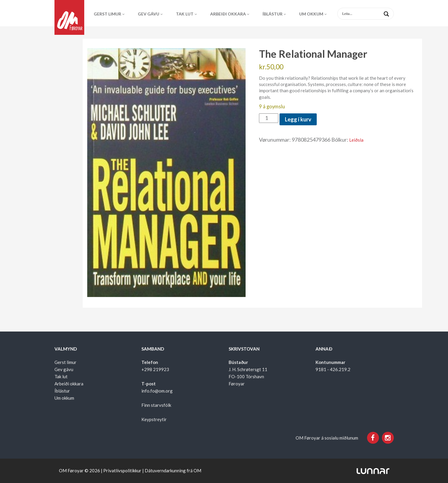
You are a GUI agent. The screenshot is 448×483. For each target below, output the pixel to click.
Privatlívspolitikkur (122, 471)
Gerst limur (107, 14)
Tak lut (185, 14)
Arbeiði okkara (228, 14)
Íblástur (273, 14)
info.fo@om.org (157, 391)
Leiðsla (356, 140)
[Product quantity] (269, 118)
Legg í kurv (298, 119)
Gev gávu (149, 14)
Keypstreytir (154, 419)
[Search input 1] (370, 14)
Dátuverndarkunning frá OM (173, 471)
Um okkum (311, 14)
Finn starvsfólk (156, 405)
